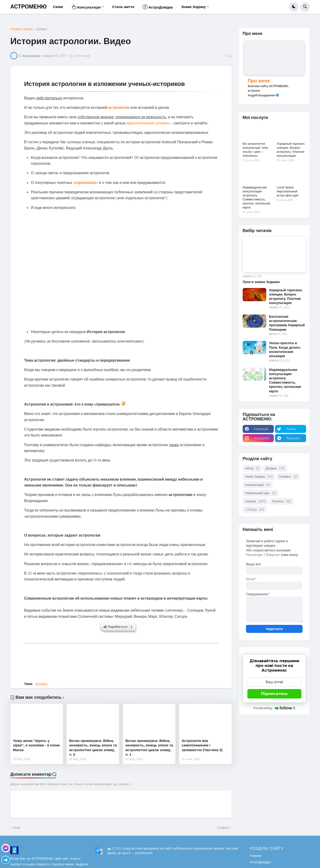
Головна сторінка (22, 29)
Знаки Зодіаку (259, 476)
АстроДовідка (260, 862)
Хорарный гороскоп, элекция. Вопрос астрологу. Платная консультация (291, 150)
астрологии (119, 107)
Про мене (259, 81)
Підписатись (274, 694)
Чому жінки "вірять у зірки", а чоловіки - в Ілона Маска (36, 745)
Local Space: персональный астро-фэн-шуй (287, 191)
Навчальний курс (261, 493)
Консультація (258, 485)
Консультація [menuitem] (86, 7)
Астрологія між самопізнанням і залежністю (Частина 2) (202, 745)
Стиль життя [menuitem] (123, 7)
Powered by (274, 708)
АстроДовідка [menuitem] (158, 7)
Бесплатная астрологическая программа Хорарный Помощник (287, 323)
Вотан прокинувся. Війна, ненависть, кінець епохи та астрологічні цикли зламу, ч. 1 (149, 748)
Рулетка (282, 501)
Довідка (42, 29)
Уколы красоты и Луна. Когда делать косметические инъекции (285, 349)
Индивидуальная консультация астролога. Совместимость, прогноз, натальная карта (256, 197)
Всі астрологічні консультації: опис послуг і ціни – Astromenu (256, 150)
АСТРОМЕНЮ (29, 7)
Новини (256, 501)
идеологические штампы (148, 123)
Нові (17, 828)
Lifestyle (255, 510)
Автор (252, 468)
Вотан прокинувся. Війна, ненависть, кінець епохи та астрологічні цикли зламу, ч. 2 (93, 748)
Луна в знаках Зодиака (261, 282)
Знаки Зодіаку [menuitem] (194, 7)
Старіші (223, 828)
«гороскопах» (86, 182)
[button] (294, 7)
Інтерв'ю (288, 476)
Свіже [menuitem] (58, 7)
